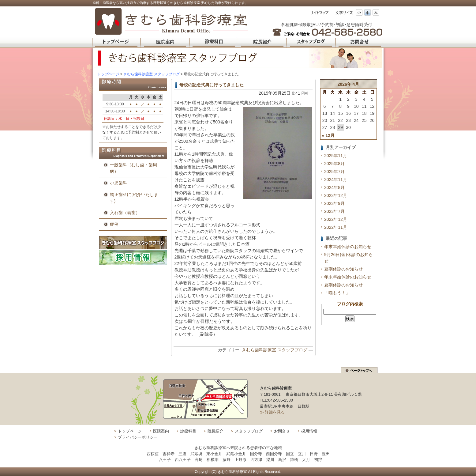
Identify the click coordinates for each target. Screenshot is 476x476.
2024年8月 (334, 187)
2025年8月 (334, 164)
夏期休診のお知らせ (343, 269)
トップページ (108, 74)
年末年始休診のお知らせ (348, 247)
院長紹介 (216, 431)
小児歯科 (118, 183)
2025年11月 (336, 156)
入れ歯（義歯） (125, 213)
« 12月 (328, 135)
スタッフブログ (249, 431)
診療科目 (188, 431)
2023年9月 (334, 203)
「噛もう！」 (337, 293)
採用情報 (309, 431)
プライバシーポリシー (138, 437)
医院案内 (161, 431)
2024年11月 (336, 179)
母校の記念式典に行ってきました (212, 85)
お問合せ (282, 431)
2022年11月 (336, 227)
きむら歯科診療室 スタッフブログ (275, 350)
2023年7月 (334, 211)
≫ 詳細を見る (272, 412)
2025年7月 (334, 172)
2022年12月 (336, 219)
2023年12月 (336, 195)
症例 (114, 224)
